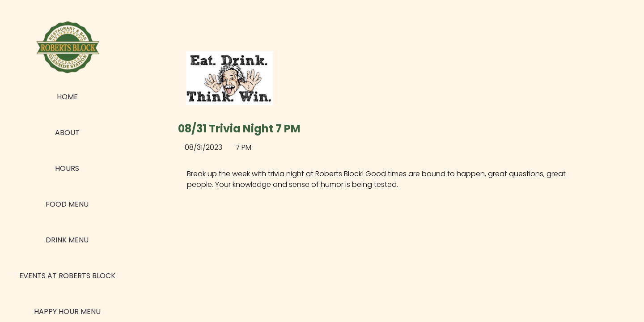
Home (67, 97)
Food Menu (67, 204)
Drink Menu (67, 240)
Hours (67, 168)
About (67, 133)
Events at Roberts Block (67, 276)
